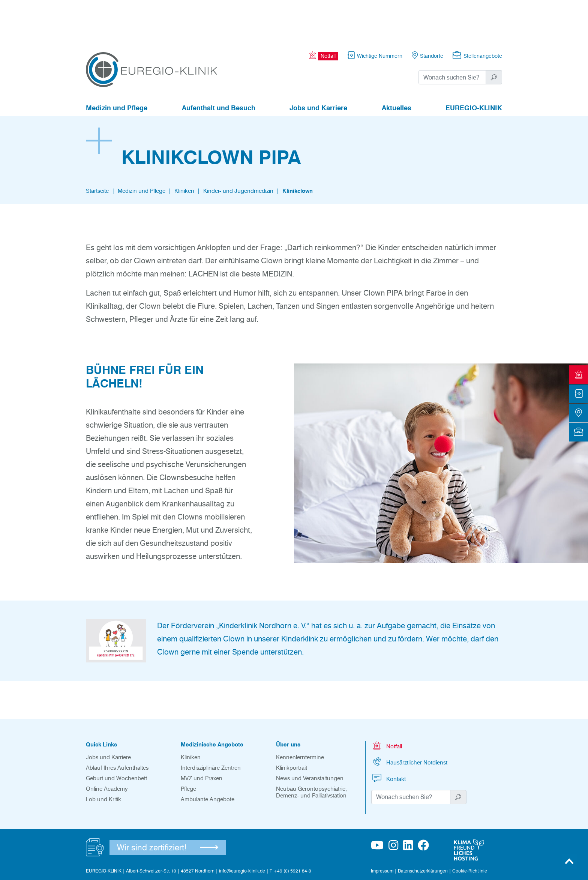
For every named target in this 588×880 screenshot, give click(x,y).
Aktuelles (397, 67)
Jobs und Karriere (318, 67)
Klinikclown (298, 150)
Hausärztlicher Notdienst (409, 720)
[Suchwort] (452, 36)
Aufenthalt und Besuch (219, 67)
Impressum (382, 830)
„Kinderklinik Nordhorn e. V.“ (263, 584)
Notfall (387, 704)
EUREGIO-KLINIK (474, 67)
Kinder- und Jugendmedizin (238, 150)
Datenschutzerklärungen (423, 830)
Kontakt (388, 737)
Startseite (97, 150)
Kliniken (184, 150)
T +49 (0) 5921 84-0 (290, 830)
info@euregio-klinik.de (242, 830)
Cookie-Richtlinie (470, 830)
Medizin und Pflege (117, 67)
